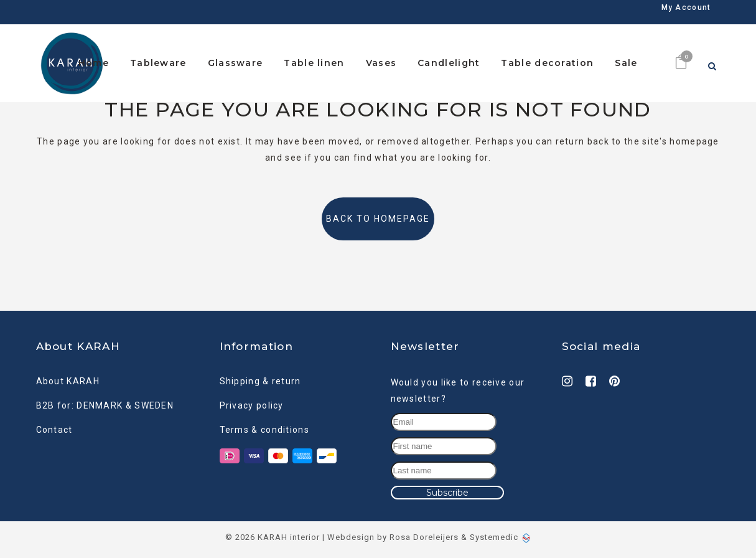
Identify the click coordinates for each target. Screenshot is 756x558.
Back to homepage (378, 219)
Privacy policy (252, 402)
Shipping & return (260, 377)
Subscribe (447, 489)
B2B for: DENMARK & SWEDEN (105, 402)
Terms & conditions (264, 426)
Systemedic (494, 534)
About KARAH (68, 377)
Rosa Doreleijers (424, 534)
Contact (54, 426)
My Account (686, 14)
